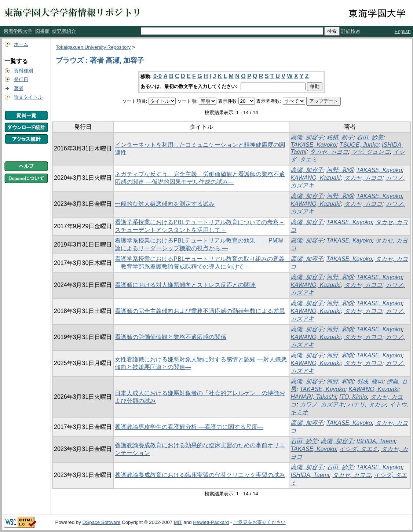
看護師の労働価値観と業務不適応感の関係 (171, 337)
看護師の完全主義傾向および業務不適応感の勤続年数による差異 (200, 311)
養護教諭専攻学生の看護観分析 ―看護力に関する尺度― (189, 427)
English (403, 31)
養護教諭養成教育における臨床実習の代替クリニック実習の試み (200, 475)
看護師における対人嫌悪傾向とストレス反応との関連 (185, 285)
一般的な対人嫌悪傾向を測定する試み (165, 204)
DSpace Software (102, 522)
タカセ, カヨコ (329, 152)
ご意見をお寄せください (260, 522)
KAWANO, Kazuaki (315, 178)
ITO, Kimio (353, 397)
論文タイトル (28, 97)
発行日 (21, 79)
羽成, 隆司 (370, 381)
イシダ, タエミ (359, 449)
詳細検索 (351, 31)
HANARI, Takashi (313, 397)
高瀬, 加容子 (307, 137)
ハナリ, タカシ (367, 405)
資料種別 (23, 71)
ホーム (21, 44)
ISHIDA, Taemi (376, 441)
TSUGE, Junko (359, 145)
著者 (19, 88)
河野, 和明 (340, 170)
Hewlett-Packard (211, 522)
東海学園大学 (18, 31)
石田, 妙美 (370, 137)
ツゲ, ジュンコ (371, 152)
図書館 (42, 31)
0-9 (158, 76)
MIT (178, 522)
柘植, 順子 (340, 137)
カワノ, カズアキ (322, 405)
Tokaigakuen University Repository (93, 47)
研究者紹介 (64, 31)
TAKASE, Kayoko (313, 145)
